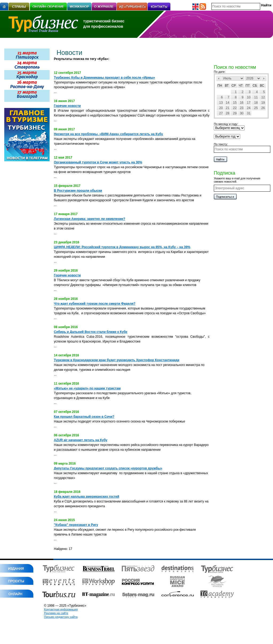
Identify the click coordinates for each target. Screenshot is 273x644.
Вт (227, 86)
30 (242, 113)
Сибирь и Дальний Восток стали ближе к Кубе (91, 332)
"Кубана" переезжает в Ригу (76, 525)
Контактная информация (61, 609)
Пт (248, 86)
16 (242, 103)
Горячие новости (67, 106)
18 (256, 103)
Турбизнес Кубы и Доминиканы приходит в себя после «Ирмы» (104, 78)
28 (228, 113)
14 (228, 103)
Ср (234, 86)
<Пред (219, 79)
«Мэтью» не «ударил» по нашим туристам (87, 388)
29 (235, 113)
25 (256, 108)
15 (235, 103)
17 (249, 103)
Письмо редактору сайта (61, 617)
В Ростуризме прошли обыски (78, 191)
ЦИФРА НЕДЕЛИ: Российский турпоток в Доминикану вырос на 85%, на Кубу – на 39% (122, 247)
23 (242, 108)
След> (264, 79)
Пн (220, 86)
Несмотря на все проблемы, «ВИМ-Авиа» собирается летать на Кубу (108, 134)
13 (221, 103)
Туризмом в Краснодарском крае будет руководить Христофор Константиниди (117, 360)
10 (249, 97)
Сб (255, 86)
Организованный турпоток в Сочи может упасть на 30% (98, 162)
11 (256, 97)
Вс (262, 86)
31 (249, 113)
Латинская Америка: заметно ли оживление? (90, 219)
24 (249, 108)
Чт (241, 86)
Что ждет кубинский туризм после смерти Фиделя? (95, 304)
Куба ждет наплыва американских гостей (87, 497)
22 (235, 108)
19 (263, 103)
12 (263, 97)
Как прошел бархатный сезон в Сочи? (84, 417)
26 (263, 108)
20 (221, 108)
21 (228, 108)
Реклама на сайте (56, 613)
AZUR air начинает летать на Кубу (81, 440)
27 (221, 113)
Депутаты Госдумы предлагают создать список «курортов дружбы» (108, 468)
